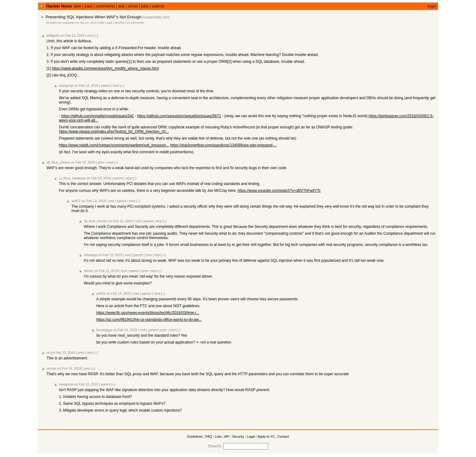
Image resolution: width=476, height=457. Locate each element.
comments (105, 6)
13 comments (135, 23)
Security (238, 436)
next (90, 35)
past (88, 6)
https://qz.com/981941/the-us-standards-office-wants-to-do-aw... (149, 320)
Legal (251, 436)
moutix (51, 368)
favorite (119, 23)
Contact (283, 436)
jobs (145, 6)
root (111, 201)
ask (121, 6)
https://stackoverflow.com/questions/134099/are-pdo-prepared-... (224, 145)
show (133, 6)
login (432, 6)
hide (102, 23)
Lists (218, 436)
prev (101, 162)
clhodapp (91, 255)
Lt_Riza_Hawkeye (72, 178)
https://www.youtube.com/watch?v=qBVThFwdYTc (279, 191)
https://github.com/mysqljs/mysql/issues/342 (97, 116)
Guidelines (195, 436)
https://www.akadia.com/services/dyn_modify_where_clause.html (105, 68)
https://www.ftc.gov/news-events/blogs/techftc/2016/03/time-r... (148, 313)
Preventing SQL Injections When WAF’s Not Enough (94, 17)
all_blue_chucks (58, 162)
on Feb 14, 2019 (119, 293)
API (227, 436)
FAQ (209, 436)
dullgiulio (53, 35)
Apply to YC (266, 436)
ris (48, 353)
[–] (96, 35)
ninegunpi (68, 23)
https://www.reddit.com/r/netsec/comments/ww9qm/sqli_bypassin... (114, 145)
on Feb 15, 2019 (86, 384)
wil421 (76, 201)
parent (106, 85)
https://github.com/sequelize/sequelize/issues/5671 (179, 116)
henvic (89, 271)
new (77, 6)
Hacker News (59, 6)
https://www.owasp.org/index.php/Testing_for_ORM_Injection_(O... (114, 132)
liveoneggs (104, 330)
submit (158, 6)
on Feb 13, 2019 (86, 23)
